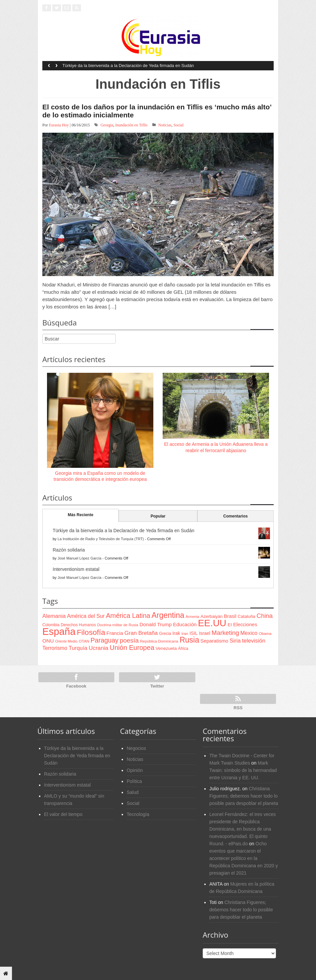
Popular (158, 516)
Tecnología (138, 814)
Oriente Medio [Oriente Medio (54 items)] (66, 641)
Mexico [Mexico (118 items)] (249, 633)
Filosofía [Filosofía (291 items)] (91, 632)
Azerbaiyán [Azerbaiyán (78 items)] (212, 616)
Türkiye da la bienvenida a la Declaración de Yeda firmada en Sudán (128, 66)
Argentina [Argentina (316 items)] (168, 615)
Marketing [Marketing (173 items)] (225, 633)
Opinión (135, 770)
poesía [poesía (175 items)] (129, 640)
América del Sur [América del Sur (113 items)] (86, 616)
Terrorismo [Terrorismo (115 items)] (55, 648)
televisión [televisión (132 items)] (254, 641)
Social (179, 125)
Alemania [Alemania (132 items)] (54, 616)
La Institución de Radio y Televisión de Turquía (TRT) (101, 539)
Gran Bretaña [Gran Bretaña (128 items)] (141, 633)
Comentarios (235, 516)
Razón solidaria (69, 550)
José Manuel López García (79, 558)
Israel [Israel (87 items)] (205, 633)
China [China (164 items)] (265, 616)
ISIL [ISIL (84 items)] (194, 633)
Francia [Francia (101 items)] (115, 633)
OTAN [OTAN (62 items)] (84, 641)
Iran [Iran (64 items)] (185, 634)
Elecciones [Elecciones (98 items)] (245, 625)
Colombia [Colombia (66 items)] (51, 625)
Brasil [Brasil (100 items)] (230, 616)
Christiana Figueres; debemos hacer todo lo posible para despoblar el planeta (244, 796)
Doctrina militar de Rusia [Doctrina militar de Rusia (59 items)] (118, 625)
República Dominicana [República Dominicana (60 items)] (159, 641)
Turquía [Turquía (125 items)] (78, 648)
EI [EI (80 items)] (230, 625)
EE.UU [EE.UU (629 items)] (212, 623)
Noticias (165, 125)
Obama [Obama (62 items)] (265, 633)
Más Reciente (80, 515)
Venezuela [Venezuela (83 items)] (166, 648)
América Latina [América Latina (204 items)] (128, 616)
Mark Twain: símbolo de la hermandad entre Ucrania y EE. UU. (243, 770)
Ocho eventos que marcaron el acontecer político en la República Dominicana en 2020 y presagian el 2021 (243, 858)
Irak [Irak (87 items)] (176, 633)
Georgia (107, 125)
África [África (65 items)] (183, 649)
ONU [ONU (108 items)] (48, 641)
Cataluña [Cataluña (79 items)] (246, 616)
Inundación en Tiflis (131, 125)
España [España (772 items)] (59, 631)
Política (134, 781)
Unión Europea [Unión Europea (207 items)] (132, 648)
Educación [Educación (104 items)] (185, 624)
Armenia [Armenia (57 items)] (192, 617)
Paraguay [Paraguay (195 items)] (105, 640)
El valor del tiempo (63, 814)
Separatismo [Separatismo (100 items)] (214, 641)
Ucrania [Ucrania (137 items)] (98, 648)
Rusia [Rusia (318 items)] (189, 640)
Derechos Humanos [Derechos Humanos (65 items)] (78, 625)
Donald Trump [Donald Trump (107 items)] (156, 624)
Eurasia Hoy (59, 125)
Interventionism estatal (76, 569)
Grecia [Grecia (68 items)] (165, 634)
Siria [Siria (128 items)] (235, 641)
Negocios (136, 748)
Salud (133, 792)
